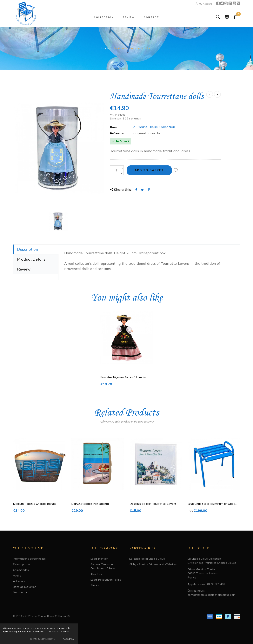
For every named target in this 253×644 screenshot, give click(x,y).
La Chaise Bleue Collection (153, 127)
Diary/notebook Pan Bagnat (90, 504)
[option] (59, 148)
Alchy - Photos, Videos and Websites (153, 564)
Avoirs (17, 576)
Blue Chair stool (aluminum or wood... (212, 504)
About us (96, 574)
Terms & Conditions (42, 639)
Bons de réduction (25, 587)
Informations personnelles (29, 559)
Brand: (115, 127)
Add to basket (149, 170)
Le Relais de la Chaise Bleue (147, 559)
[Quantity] (117, 170)
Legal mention (99, 559)
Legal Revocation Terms (106, 580)
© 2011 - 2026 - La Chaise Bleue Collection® (41, 616)
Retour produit (22, 564)
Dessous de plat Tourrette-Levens (153, 504)
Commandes (21, 570)
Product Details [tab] (31, 259)
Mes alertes (20, 592)
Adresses (19, 581)
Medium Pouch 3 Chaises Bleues (35, 504)
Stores (95, 585)
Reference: (117, 133)
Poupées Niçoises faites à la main (123, 377)
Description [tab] (28, 249)
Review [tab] (24, 269)
